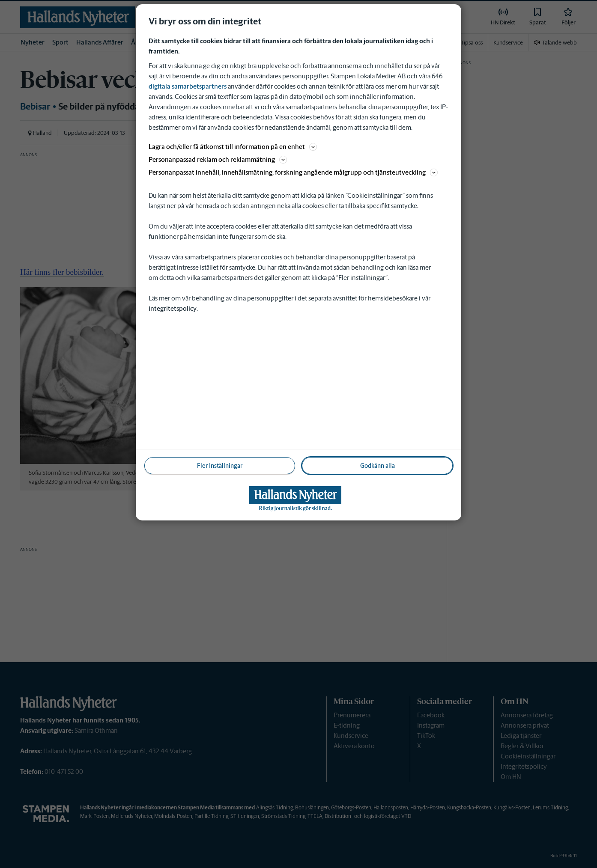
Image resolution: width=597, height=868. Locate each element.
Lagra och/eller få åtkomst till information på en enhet (233, 147)
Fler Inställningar (220, 466)
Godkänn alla (378, 466)
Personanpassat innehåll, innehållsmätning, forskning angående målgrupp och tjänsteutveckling (293, 172)
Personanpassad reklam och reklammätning (218, 159)
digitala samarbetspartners (188, 86)
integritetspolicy (173, 308)
